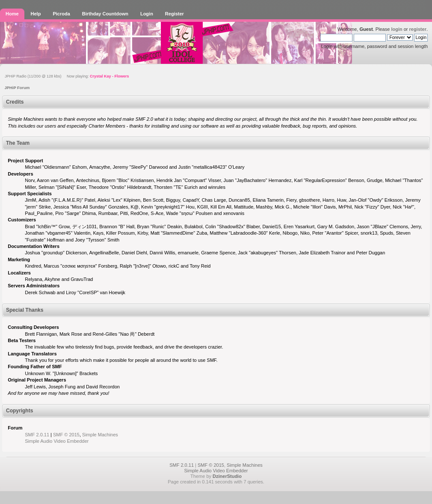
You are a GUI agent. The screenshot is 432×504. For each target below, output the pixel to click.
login (396, 29)
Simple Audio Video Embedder (57, 441)
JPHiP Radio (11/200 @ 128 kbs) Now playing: (67, 76)
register (418, 29)
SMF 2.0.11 (37, 435)
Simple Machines (100, 435)
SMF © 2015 (66, 435)
